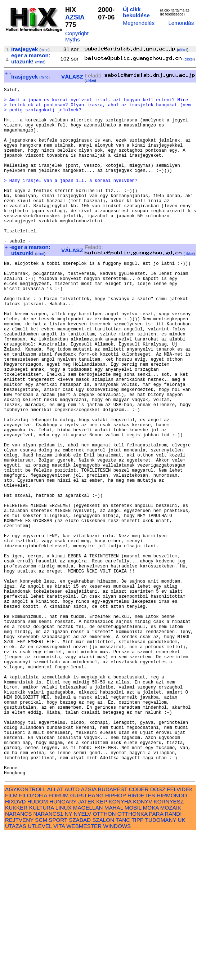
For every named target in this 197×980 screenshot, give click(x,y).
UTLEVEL (40, 972)
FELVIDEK (180, 935)
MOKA (151, 954)
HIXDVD (15, 947)
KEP (102, 947)
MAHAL (114, 954)
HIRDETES (141, 941)
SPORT (58, 966)
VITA (59, 972)
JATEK (86, 947)
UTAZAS (16, 972)
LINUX (64, 954)
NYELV (83, 960)
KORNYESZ (169, 947)
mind (45, 50)
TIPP (137, 966)
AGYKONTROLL (25, 935)
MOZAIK (171, 954)
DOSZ (158, 935)
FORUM (59, 941)
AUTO (72, 935)
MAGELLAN (88, 954)
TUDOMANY (161, 966)
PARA (156, 960)
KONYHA (120, 947)
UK (182, 966)
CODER (139, 935)
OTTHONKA (133, 960)
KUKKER (16, 954)
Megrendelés (139, 23)
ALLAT (55, 935)
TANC (123, 966)
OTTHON (104, 960)
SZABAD (80, 966)
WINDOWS (117, 972)
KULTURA (42, 954)
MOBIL (133, 954)
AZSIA (75, 17)
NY (68, 960)
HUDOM (38, 947)
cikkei (183, 50)
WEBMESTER (84, 972)
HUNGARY (63, 947)
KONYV (142, 947)
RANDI (173, 960)
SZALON (103, 966)
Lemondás (181, 23)
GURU (78, 941)
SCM (41, 966)
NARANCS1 (48, 960)
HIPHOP (116, 941)
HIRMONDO (172, 941)
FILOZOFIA (33, 941)
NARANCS (18, 960)
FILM (11, 941)
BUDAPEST (113, 935)
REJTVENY (19, 966)
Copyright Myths (77, 36)
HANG (96, 941)
